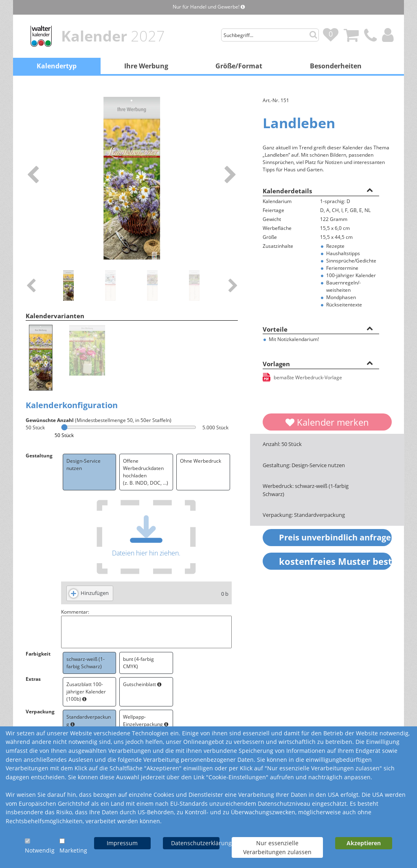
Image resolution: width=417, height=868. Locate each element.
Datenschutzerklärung (195, 843)
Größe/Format (239, 66)
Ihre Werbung (146, 66)
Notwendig (40, 850)
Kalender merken (327, 422)
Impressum (122, 843)
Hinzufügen (95, 593)
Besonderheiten (336, 66)
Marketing (73, 850)
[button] (370, 190)
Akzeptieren (364, 843)
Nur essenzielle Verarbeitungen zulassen (277, 847)
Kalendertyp (57, 66)
